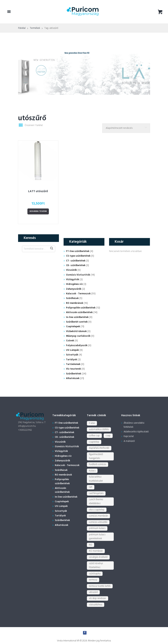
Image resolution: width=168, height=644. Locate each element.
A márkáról (129, 441)
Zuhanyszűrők (74, 289)
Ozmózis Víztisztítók (78, 275)
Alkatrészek (73, 378)
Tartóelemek (73, 364)
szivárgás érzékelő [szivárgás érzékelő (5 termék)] (98, 557)
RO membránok (75, 303)
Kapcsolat (129, 436)
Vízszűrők (71, 270)
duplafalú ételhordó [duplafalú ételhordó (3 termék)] (99, 448)
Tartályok (72, 360)
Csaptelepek (73, 327)
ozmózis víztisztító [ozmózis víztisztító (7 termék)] (98, 522)
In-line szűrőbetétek (77, 317)
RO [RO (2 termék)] (91, 545)
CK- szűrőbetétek (76, 265)
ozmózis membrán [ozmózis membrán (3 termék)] (98, 516)
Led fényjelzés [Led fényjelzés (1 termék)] (96, 493)
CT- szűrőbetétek (76, 261)
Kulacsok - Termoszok (78, 294)
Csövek (70, 341)
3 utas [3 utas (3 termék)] (92, 423)
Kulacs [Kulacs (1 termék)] (92, 471)
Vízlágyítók (73, 280)
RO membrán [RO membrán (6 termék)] (96, 551)
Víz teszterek (73, 369)
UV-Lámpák (72, 350)
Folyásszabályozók (77, 346)
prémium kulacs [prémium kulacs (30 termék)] (97, 528)
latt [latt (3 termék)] (91, 487)
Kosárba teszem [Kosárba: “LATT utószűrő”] (38, 211)
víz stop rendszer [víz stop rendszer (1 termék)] (98, 598)
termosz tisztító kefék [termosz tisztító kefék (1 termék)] (100, 586)
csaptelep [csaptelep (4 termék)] (94, 442)
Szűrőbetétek (74, 374)
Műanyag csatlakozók (78, 336)
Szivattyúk (72, 355)
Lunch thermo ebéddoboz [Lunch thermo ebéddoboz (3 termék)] (96, 501)
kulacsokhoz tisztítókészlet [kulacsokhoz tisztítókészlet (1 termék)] (96, 479)
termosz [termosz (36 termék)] (93, 580)
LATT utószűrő (38, 191)
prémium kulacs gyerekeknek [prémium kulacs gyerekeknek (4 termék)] (97, 537)
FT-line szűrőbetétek (78, 251)
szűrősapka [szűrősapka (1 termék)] (95, 574)
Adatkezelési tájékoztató (136, 432)
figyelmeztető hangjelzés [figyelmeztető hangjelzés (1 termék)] (96, 456)
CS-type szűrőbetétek (78, 256)
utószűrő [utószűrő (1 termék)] (93, 592)
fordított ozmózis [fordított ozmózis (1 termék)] (98, 464)
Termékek (35, 28)
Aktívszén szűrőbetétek (79, 312)
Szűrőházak (72, 298)
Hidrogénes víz (74, 284)
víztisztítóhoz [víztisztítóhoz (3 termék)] (96, 605)
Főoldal (22, 28)
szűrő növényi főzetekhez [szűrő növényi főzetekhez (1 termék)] (96, 565)
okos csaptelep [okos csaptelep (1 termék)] (97, 510)
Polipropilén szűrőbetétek (81, 308)
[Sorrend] (126, 128)
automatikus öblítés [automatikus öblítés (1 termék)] (99, 429)
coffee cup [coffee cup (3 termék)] (94, 436)
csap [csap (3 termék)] (108, 436)
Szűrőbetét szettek (77, 322)
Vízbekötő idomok (76, 331)
